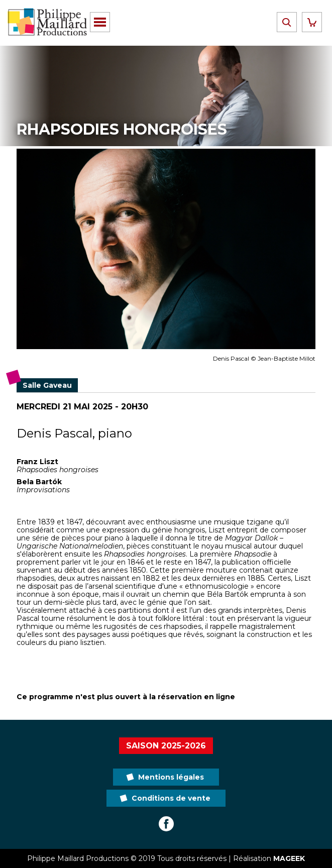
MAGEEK (289, 858)
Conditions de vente (171, 798)
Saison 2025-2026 (166, 746)
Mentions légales (171, 777)
